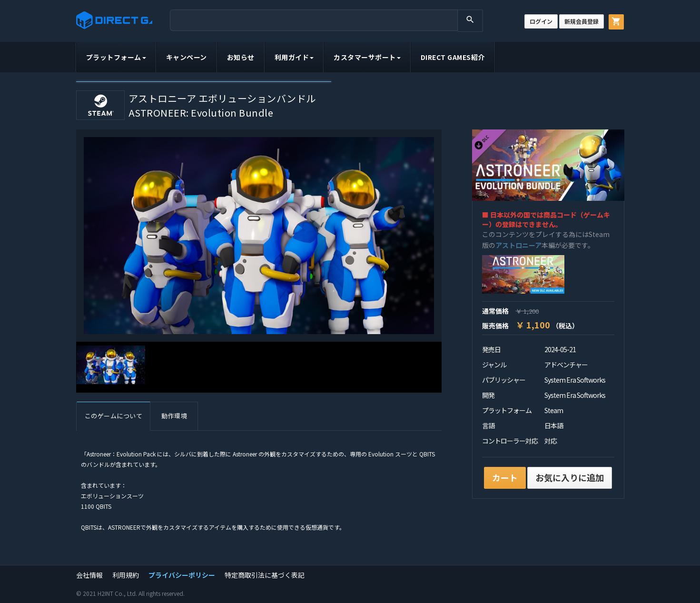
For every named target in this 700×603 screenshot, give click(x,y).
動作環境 (174, 416)
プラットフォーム (116, 57)
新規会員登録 (582, 21)
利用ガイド (294, 57)
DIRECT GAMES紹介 (453, 57)
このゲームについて (114, 416)
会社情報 (89, 575)
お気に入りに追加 (570, 477)
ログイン (541, 21)
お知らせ (241, 57)
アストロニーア (518, 245)
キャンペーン (187, 57)
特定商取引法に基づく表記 (265, 575)
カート (505, 477)
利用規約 (126, 575)
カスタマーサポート (367, 57)
